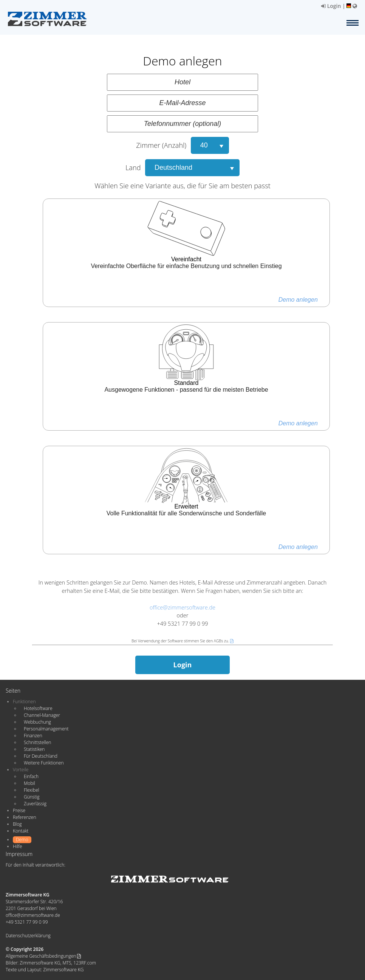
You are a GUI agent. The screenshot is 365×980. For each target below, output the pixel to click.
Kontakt (21, 831)
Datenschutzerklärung (28, 936)
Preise (19, 810)
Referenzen (24, 817)
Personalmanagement (46, 729)
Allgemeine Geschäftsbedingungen (43, 956)
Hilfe (17, 846)
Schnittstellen (37, 742)
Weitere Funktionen (44, 763)
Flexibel (31, 790)
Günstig (32, 797)
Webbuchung (37, 722)
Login (331, 6)
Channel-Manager (42, 715)
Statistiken (34, 749)
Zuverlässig (35, 804)
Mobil (29, 783)
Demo (22, 840)
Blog (17, 824)
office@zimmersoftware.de (182, 607)
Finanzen (33, 736)
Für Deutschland (41, 756)
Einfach (31, 776)
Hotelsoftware (38, 708)
